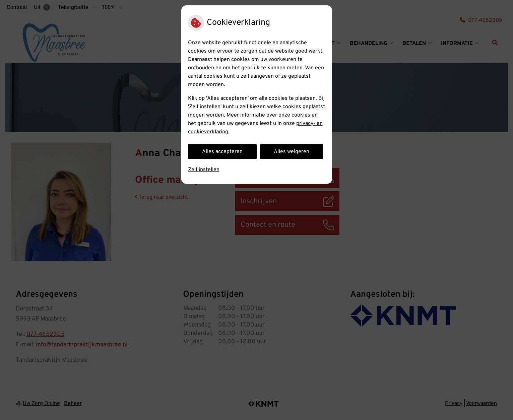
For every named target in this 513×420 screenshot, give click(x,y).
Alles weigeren (292, 152)
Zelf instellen (204, 170)
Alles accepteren (222, 152)
